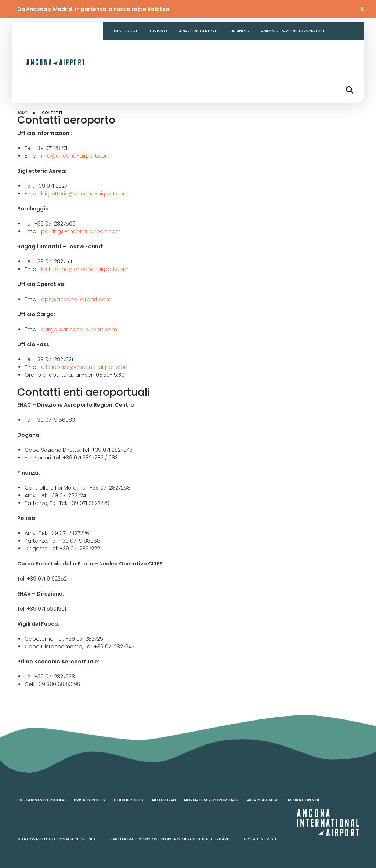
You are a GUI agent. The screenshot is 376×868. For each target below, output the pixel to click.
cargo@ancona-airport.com (79, 329)
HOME (22, 113)
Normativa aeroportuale (211, 800)
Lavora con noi (302, 800)
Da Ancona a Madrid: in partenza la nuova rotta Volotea (93, 9)
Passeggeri (125, 31)
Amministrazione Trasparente (293, 31)
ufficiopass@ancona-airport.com (85, 367)
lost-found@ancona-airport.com (85, 269)
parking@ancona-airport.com (81, 231)
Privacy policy (90, 800)
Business (240, 31)
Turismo (158, 31)
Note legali (164, 800)
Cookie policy (129, 800)
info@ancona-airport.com (76, 156)
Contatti (124, 49)
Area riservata (262, 800)
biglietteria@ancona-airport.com (85, 194)
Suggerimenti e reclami (41, 800)
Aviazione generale (199, 31)
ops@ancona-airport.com (76, 299)
